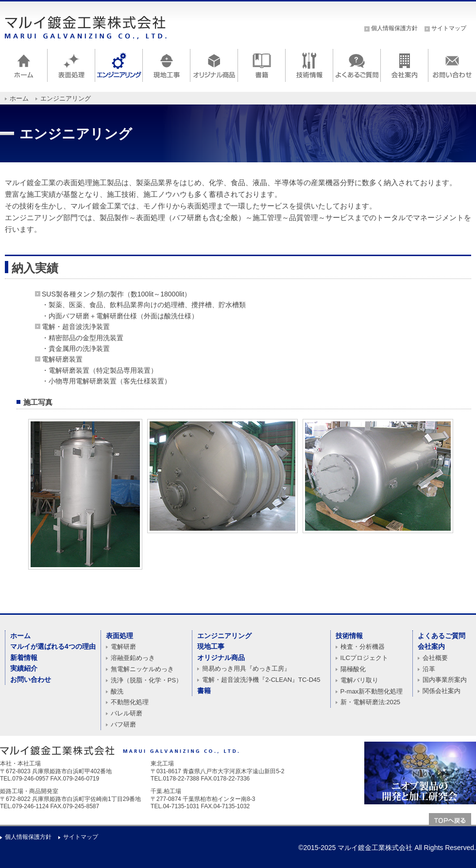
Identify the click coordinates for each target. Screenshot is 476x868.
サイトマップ (449, 28)
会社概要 (435, 658)
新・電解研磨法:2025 (371, 702)
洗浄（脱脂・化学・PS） (146, 680)
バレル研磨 (127, 713)
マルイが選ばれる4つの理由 (53, 646)
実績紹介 (24, 668)
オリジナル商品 (221, 658)
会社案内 (431, 646)
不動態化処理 (130, 702)
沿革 (429, 669)
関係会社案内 (442, 691)
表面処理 (119, 636)
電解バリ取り (359, 680)
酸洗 (117, 691)
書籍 (204, 691)
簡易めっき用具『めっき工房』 (246, 668)
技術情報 (349, 636)
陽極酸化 (353, 669)
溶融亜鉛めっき (133, 658)
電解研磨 (123, 647)
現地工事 (211, 646)
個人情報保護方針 (394, 28)
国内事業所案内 (445, 680)
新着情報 (24, 658)
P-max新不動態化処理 (372, 691)
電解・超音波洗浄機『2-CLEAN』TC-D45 (261, 680)
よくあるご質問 (442, 636)
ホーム (19, 98)
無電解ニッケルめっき (142, 669)
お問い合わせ (31, 679)
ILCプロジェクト (364, 658)
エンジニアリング (224, 636)
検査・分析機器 (363, 647)
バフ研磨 (123, 724)
